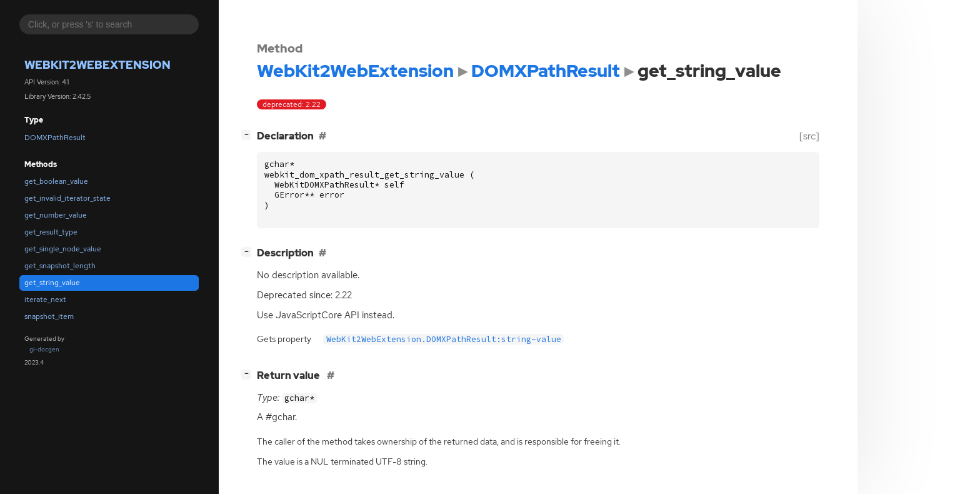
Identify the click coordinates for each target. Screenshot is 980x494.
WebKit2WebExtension (97, 65)
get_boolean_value (56, 181)
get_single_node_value (63, 249)
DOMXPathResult (55, 138)
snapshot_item (49, 316)
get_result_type (51, 232)
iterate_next (45, 300)
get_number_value (56, 215)
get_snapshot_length (60, 266)
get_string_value (52, 283)
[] (249, 135)
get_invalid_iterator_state (67, 198)
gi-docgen (44, 349)
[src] (809, 136)
